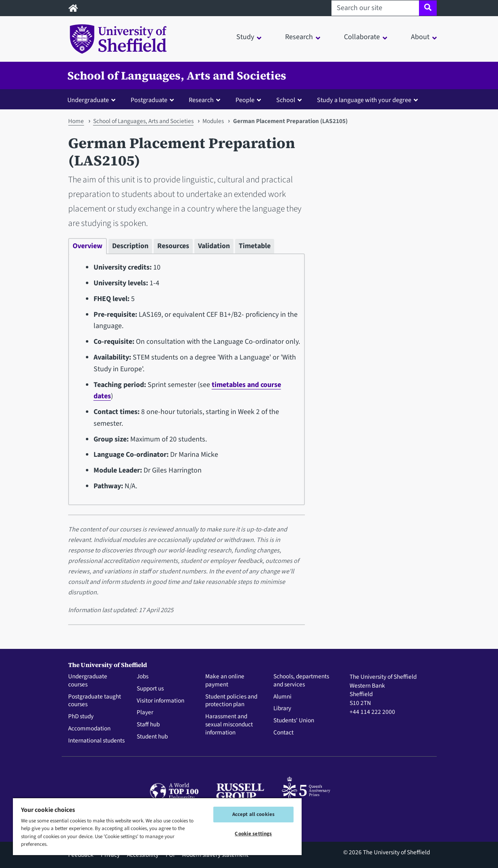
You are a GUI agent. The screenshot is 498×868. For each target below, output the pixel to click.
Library (282, 709)
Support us (150, 689)
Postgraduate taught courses (95, 701)
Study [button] (245, 37)
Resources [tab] (173, 246)
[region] (157, 826)
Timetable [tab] (255, 246)
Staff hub (148, 725)
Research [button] (299, 37)
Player (145, 713)
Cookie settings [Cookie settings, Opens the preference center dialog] (253, 834)
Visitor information (160, 701)
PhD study (81, 717)
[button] (93, 100)
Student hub (152, 737)
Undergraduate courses (88, 681)
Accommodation (89, 729)
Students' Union (294, 721)
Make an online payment (225, 681)
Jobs (143, 677)
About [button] (420, 37)
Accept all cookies (253, 814)
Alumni (282, 697)
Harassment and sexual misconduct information (229, 725)
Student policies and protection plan (231, 701)
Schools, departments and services (301, 681)
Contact (283, 733)
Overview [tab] (88, 246)
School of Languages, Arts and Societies (177, 75)
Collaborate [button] (362, 37)
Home (76, 121)
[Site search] (428, 8)
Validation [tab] (214, 246)
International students (96, 741)
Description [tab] (130, 246)
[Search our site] (375, 8)
